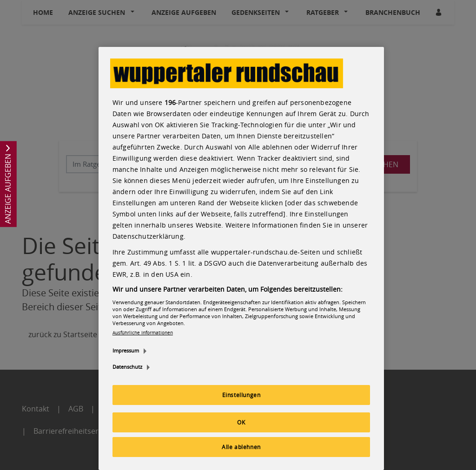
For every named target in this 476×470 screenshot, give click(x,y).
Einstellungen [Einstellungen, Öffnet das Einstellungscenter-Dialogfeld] (241, 395)
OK (241, 422)
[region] (241, 258)
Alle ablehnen (241, 447)
